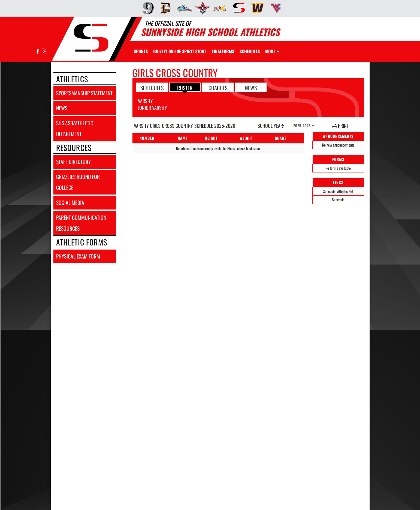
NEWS (251, 87)
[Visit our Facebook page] (38, 52)
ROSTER (185, 87)
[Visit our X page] (44, 52)
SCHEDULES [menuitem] (250, 51)
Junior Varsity (152, 108)
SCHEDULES (152, 87)
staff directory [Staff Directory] (73, 162)
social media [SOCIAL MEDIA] (70, 203)
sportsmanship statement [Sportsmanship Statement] (84, 93)
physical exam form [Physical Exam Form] (78, 256)
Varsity (145, 101)
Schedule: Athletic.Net (338, 191)
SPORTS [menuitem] (141, 51)
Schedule (338, 200)
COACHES (218, 87)
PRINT (340, 126)
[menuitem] (146, 8)
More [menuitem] (272, 51)
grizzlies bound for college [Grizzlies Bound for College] (78, 182)
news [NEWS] (62, 108)
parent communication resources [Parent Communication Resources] (81, 223)
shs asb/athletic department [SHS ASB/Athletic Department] (75, 128)
